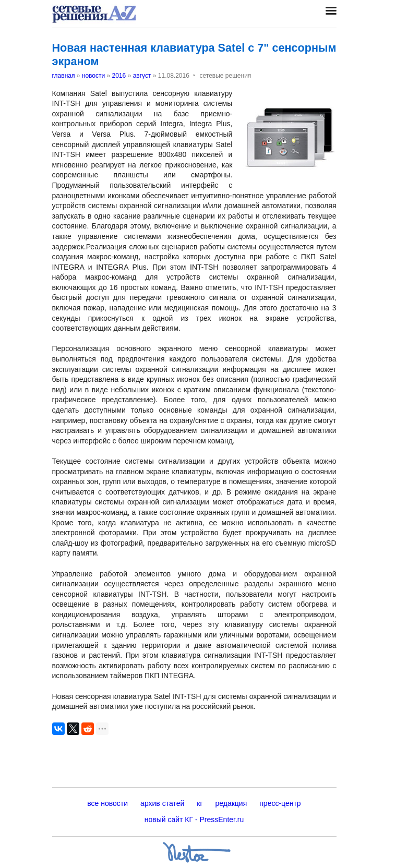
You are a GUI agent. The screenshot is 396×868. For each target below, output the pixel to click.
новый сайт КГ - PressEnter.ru (194, 819)
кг (200, 803)
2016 (119, 76)
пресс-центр (280, 803)
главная (64, 76)
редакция (231, 803)
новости (93, 76)
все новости (107, 803)
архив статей (162, 803)
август (142, 76)
